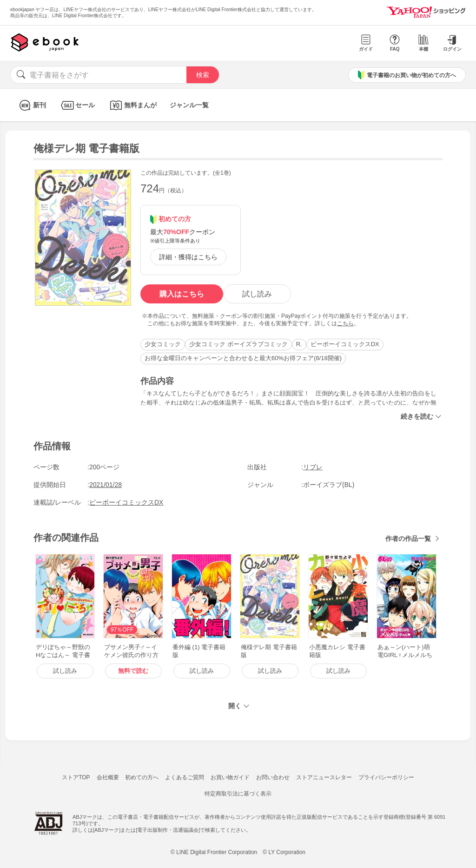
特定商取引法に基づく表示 (238, 794)
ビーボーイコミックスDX (345, 344)
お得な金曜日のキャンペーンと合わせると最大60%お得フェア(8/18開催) (243, 358)
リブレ (313, 467)
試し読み (257, 294)
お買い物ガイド (230, 777)
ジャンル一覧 (189, 105)
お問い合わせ (273, 777)
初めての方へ (142, 777)
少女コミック (163, 344)
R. (299, 344)
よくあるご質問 (185, 777)
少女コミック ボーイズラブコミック (238, 344)
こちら (345, 323)
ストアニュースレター (324, 777)
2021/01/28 (106, 485)
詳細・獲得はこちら (188, 257)
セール (77, 105)
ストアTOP (76, 777)
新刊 (31, 105)
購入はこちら (182, 294)
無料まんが (132, 105)
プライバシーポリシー (386, 777)
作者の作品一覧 (408, 539)
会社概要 (108, 777)
